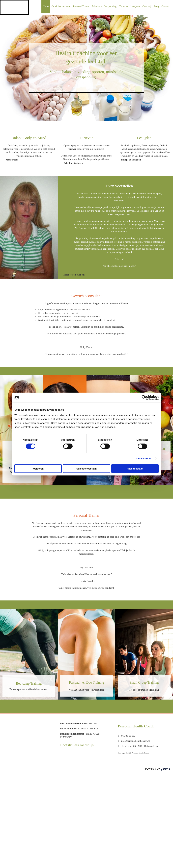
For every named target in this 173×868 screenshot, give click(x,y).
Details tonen (144, 458)
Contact (165, 6)
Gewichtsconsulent (61, 6)
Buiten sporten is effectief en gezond (29, 689)
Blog (156, 6)
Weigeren (38, 468)
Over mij (147, 6)
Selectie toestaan (87, 468)
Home (46, 6)
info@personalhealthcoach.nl (135, 741)
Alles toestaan (135, 468)
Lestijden (135, 6)
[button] (12, 160)
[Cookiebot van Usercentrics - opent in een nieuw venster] (144, 398)
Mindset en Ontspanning (104, 6)
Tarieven (123, 6)
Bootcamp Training (29, 683)
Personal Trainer (81, 6)
